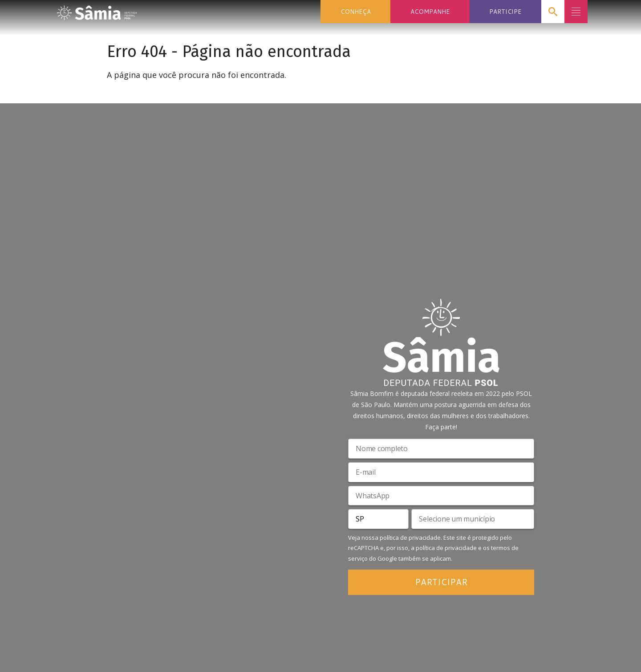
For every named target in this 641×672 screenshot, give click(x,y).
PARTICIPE (505, 11)
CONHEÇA (356, 11)
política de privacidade (410, 538)
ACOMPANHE (430, 11)
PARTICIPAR (441, 582)
